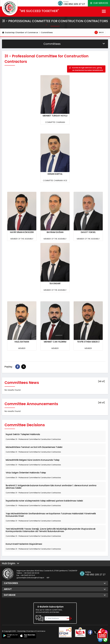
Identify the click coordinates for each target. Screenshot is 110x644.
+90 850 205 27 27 (74, 4)
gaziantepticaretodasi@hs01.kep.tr (30, 578)
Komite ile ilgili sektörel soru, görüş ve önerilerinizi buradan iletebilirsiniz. (86, 69)
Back (99, 32)
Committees (47, 32)
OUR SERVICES (99, 3)
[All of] (101, 381)
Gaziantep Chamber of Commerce (20, 32)
